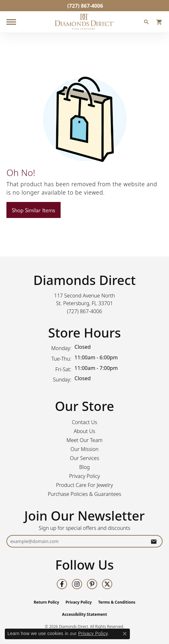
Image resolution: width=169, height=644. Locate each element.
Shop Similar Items (34, 210)
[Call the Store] (85, 311)
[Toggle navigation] (11, 22)
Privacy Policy (84, 476)
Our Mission (85, 449)
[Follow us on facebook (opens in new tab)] (62, 584)
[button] (147, 23)
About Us (84, 431)
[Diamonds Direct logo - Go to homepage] (85, 22)
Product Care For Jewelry (84, 485)
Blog (84, 467)
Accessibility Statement (84, 614)
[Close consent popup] (125, 634)
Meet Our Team (84, 440)
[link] (85, 6)
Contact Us (84, 422)
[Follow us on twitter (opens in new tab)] (107, 584)
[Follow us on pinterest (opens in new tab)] (92, 584)
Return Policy (46, 602)
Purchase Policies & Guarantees (84, 494)
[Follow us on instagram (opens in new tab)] (77, 584)
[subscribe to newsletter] (154, 541)
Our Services (84, 458)
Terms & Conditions (117, 602)
